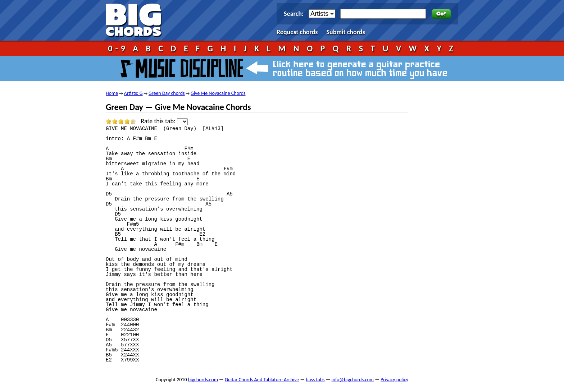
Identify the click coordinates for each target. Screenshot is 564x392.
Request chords (297, 32)
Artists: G (133, 93)
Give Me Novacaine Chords (218, 93)
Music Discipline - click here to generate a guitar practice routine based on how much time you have (282, 69)
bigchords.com (137, 20)
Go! (441, 14)
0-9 (118, 48)
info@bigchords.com (353, 380)
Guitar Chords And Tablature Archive (262, 380)
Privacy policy (394, 380)
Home (112, 93)
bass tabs (315, 380)
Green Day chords (167, 93)
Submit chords (346, 32)
